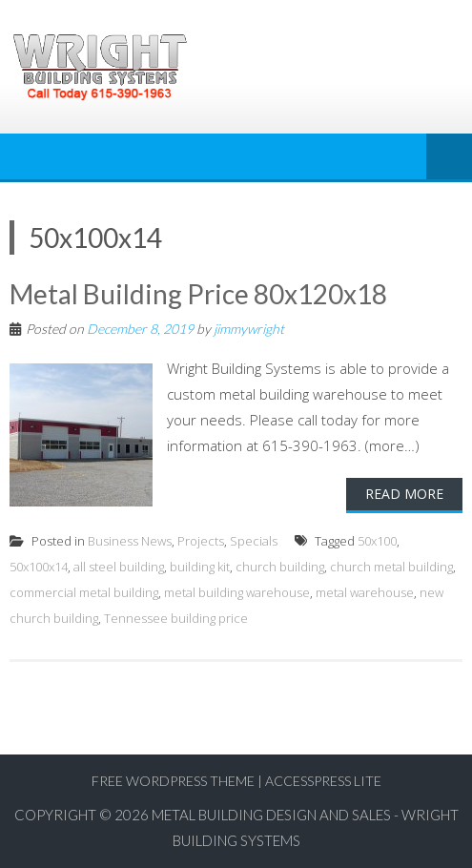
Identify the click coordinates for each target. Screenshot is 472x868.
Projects (201, 541)
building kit (200, 567)
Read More (404, 494)
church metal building (391, 567)
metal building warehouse (237, 592)
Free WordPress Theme (173, 781)
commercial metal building (84, 592)
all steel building (119, 567)
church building (280, 567)
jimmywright (249, 329)
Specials (254, 541)
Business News (130, 541)
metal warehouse (365, 592)
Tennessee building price (176, 618)
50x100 (377, 541)
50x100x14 (39, 567)
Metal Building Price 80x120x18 (198, 294)
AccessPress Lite (323, 781)
